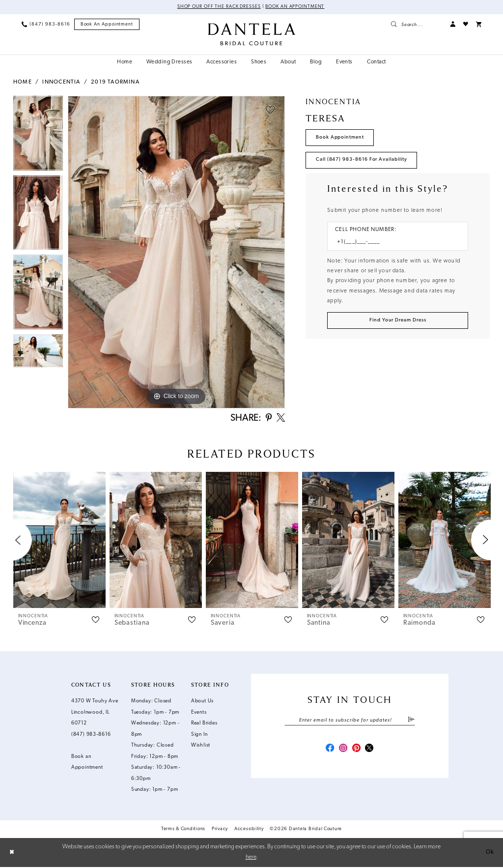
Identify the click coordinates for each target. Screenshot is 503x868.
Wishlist (201, 747)
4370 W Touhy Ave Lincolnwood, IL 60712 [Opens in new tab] (95, 714)
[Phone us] (46, 24)
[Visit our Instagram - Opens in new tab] (343, 750)
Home (23, 83)
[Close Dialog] (12, 853)
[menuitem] (46, 24)
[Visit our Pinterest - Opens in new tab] (357, 750)
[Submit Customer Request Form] (398, 322)
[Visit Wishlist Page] (466, 24)
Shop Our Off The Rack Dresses (218, 7)
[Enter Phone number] (394, 244)
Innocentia (61, 83)
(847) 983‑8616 (91, 736)
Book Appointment (341, 137)
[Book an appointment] (107, 25)
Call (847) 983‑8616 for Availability (362, 160)
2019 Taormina (115, 83)
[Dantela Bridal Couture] (251, 34)
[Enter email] (349, 721)
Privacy (220, 830)
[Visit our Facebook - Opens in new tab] (328, 750)
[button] (453, 24)
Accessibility (249, 830)
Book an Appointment (296, 7)
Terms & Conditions (183, 830)
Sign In (199, 736)
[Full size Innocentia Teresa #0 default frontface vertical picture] (176, 253)
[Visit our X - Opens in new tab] (371, 750)
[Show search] (416, 24)
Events (199, 713)
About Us (202, 703)
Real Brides (204, 725)
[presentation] (59, 541)
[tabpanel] (38, 136)
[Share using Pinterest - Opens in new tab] (267, 419)
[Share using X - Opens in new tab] (280, 419)
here (251, 858)
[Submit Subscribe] (411, 721)
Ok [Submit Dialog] (490, 853)
